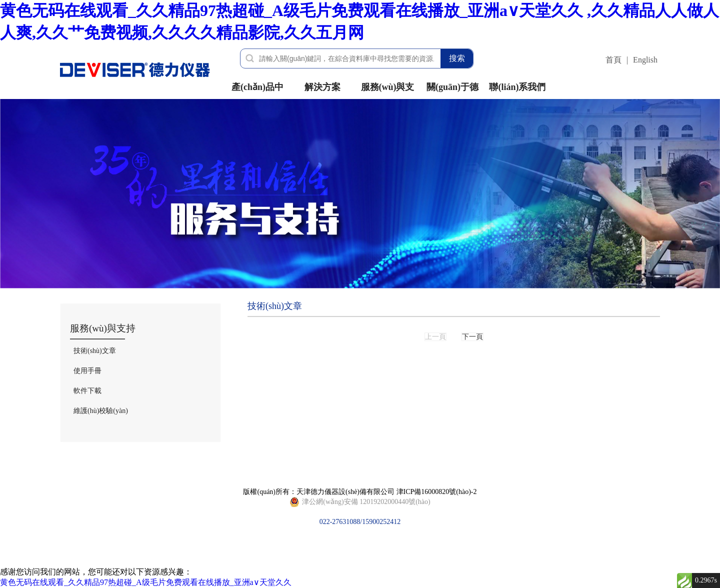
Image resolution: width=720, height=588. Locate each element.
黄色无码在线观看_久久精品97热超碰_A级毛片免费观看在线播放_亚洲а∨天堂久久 (146, 582)
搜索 (457, 58)
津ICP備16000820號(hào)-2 (437, 492)
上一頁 (435, 337)
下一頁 (472, 337)
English (645, 60)
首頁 (613, 60)
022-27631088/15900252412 (360, 502)
